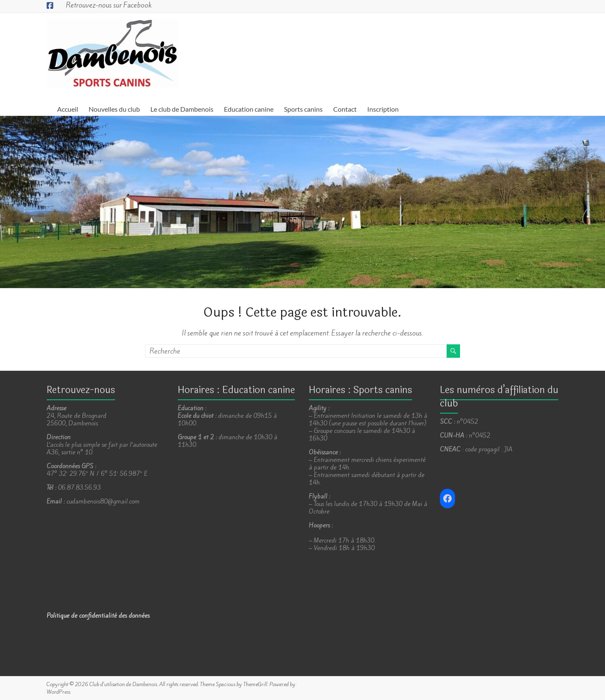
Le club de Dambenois (182, 109)
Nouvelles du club (114, 109)
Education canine (249, 109)
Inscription (383, 109)
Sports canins (303, 109)
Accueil (68, 109)
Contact (345, 109)
